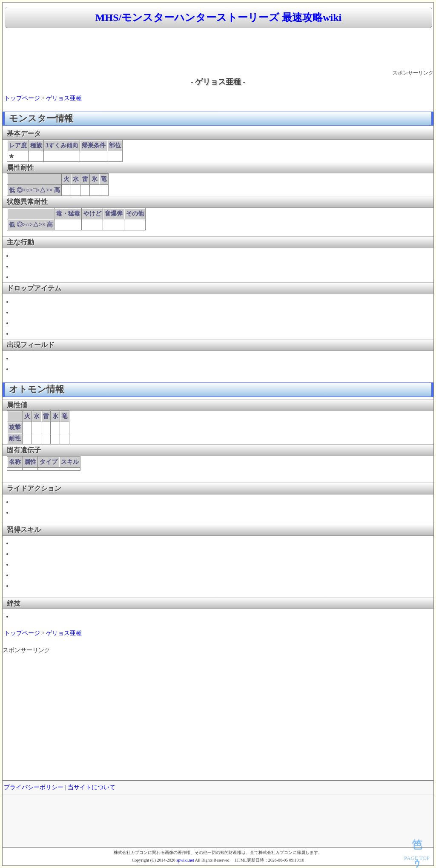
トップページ (22, 98)
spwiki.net (185, 860)
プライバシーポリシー (34, 787)
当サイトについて (92, 787)
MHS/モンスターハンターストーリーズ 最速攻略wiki (218, 17)
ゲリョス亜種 (64, 98)
